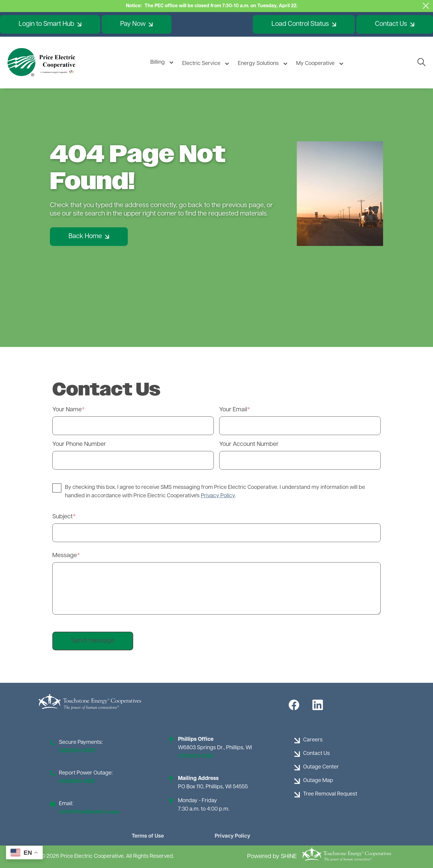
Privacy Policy (232, 836)
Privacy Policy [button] (218, 496)
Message (65, 556)
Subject (63, 517)
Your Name (67, 410)
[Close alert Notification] (426, 6)
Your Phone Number (79, 444)
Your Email (233, 410)
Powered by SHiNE (272, 857)
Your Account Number (249, 444)
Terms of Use (148, 836)
